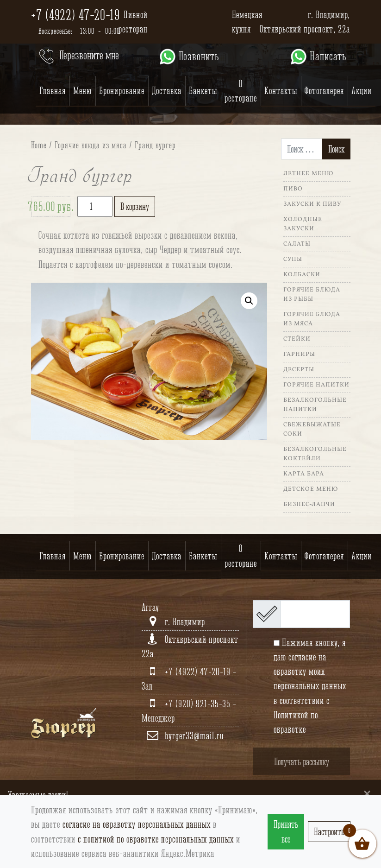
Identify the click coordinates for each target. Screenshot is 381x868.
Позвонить (189, 57)
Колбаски (302, 275)
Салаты (297, 244)
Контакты (281, 91)
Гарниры (299, 355)
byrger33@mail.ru (194, 736)
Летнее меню (308, 174)
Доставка (167, 91)
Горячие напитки (316, 385)
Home (39, 145)
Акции (362, 91)
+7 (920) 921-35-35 (199, 704)
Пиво (293, 189)
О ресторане (241, 91)
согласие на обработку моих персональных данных (310, 671)
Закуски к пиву (312, 204)
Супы (293, 260)
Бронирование (122, 91)
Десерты (299, 370)
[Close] (367, 793)
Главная (53, 91)
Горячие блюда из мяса (91, 145)
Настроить (329, 832)
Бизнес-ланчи (309, 505)
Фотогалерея (324, 91)
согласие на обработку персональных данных (137, 824)
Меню (82, 91)
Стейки (297, 339)
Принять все (286, 831)
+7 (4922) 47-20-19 (75, 15)
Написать (318, 57)
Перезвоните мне (78, 57)
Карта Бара (304, 474)
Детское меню (311, 489)
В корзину (135, 206)
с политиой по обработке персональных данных (156, 839)
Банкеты (203, 91)
